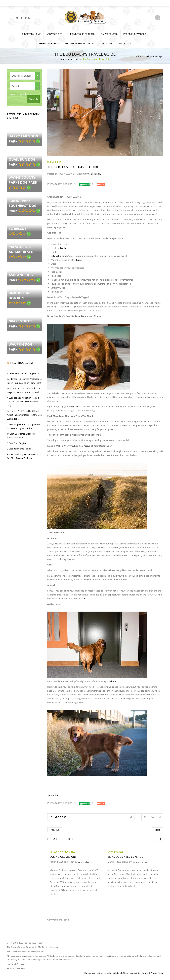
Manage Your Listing (93, 973)
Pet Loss (54, 852)
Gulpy (79, 260)
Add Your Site (54, 34)
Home (62, 59)
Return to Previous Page (150, 56)
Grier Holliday (95, 174)
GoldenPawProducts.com (79, 43)
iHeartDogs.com (21, 363)
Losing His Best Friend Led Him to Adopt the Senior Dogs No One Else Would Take (24, 415)
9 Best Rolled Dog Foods (19, 449)
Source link (53, 795)
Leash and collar (59, 248)
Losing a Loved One (63, 857)
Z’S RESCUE (17, 229)
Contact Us (124, 43)
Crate (53, 264)
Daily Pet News (109, 34)
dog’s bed (74, 407)
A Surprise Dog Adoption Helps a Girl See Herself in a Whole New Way (23, 402)
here (84, 598)
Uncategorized (74, 59)
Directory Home (31, 34)
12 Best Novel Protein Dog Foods (23, 373)
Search (34, 99)
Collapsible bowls (59, 256)
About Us (107, 43)
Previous (55, 830)
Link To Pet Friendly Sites (116, 973)
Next (158, 830)
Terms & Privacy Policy (153, 973)
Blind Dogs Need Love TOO (125, 857)
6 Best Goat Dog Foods (18, 443)
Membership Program (83, 34)
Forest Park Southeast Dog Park (22, 206)
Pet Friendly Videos (135, 34)
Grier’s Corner (48, 43)
